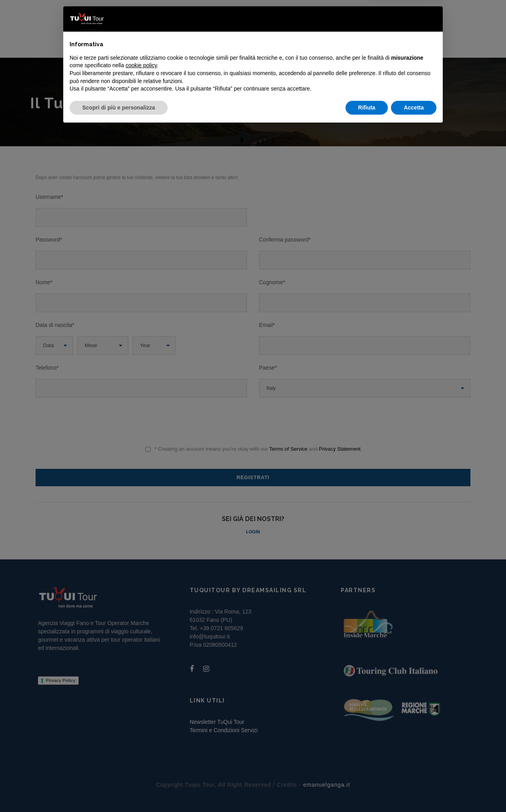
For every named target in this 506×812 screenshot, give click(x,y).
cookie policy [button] (141, 748)
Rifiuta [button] (367, 790)
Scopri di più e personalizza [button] (119, 790)
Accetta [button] (414, 790)
